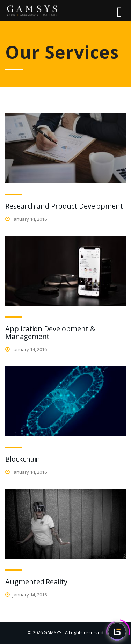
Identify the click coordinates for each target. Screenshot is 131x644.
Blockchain (23, 459)
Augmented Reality (36, 582)
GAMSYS (53, 632)
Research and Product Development (64, 206)
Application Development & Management (50, 332)
